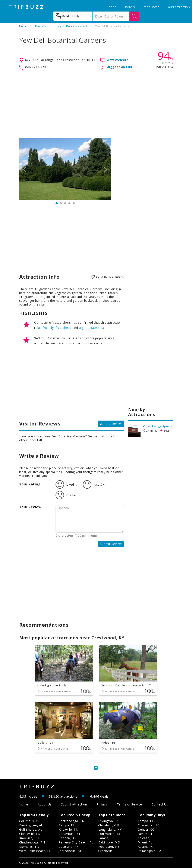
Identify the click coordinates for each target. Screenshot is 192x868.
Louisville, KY (68, 847)
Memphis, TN (29, 847)
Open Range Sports (158, 426)
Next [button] (106, 169)
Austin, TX (145, 847)
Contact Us (160, 804)
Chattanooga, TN (32, 842)
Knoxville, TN (29, 838)
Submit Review (111, 544)
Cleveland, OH (109, 825)
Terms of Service (129, 804)
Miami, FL (145, 842)
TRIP (27, 7)
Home (23, 26)
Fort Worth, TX (109, 834)
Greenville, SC (108, 851)
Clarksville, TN (30, 834)
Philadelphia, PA (150, 851)
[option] (65, 169)
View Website (117, 60)
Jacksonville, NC (70, 851)
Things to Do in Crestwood (71, 26)
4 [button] (69, 203)
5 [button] (74, 203)
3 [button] (65, 203)
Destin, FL (145, 834)
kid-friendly (45, 328)
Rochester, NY (109, 847)
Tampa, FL (67, 825)
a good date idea (92, 328)
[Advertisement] (96, 104)
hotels (130, 7)
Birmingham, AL (31, 825)
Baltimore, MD (109, 842)
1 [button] (57, 203)
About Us (45, 804)
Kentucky (41, 26)
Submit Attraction (74, 804)
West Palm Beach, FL (35, 851)
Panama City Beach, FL (76, 842)
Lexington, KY (108, 821)
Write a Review (111, 424)
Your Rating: (30, 484)
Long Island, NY (110, 829)
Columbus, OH (30, 821)
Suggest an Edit (119, 67)
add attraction (179, 7)
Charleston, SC (149, 825)
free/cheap (64, 328)
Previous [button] (25, 169)
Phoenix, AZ (68, 838)
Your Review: (31, 507)
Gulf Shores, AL (31, 829)
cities (113, 7)
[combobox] (73, 16)
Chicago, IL (146, 838)
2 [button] (61, 203)
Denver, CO (146, 829)
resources (152, 7)
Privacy (102, 804)
